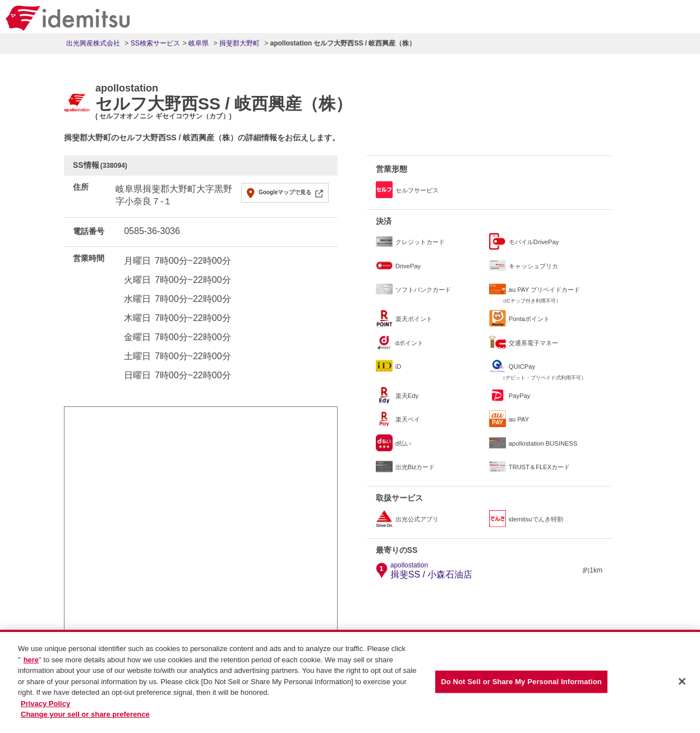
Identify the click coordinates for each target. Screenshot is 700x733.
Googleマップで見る (285, 192)
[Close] (682, 682)
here (31, 661)
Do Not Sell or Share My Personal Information (521, 683)
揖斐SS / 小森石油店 (432, 570)
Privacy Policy (45, 705)
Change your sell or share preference (85, 715)
